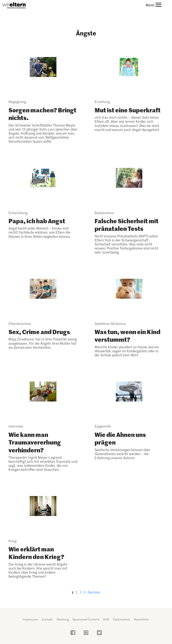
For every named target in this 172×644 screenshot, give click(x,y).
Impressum (30, 619)
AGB (106, 619)
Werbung (63, 619)
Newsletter (141, 619)
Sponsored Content (86, 619)
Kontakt (47, 619)
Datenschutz (122, 619)
